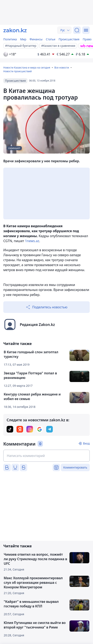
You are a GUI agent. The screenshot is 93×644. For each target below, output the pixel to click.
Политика (10, 39)
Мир (23, 39)
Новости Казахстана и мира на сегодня (27, 68)
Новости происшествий (18, 71)
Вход (86, 443)
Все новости (62, 68)
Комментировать (75, 467)
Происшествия (69, 39)
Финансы (36, 39)
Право (87, 39)
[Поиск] (77, 30)
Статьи (51, 39)
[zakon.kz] (15, 30)
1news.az (32, 241)
